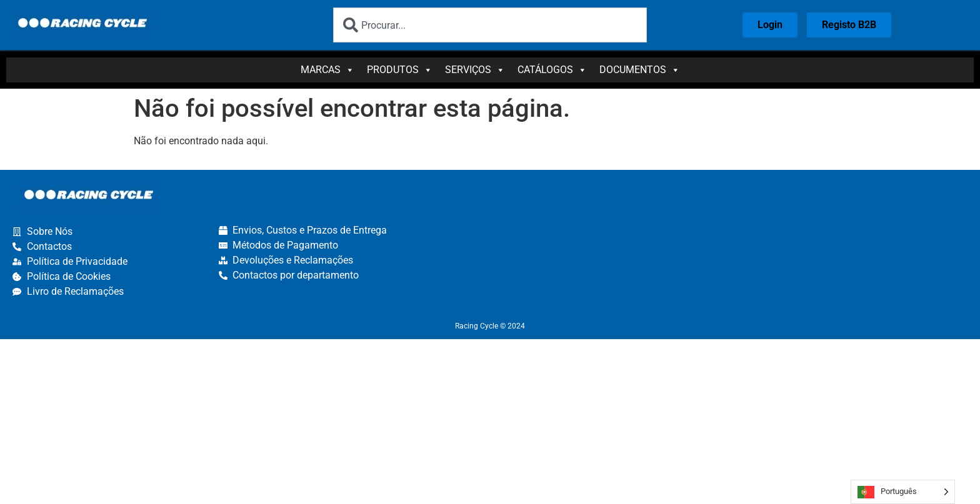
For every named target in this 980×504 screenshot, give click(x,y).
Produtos (400, 70)
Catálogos (552, 70)
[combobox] (490, 25)
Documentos (640, 70)
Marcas (327, 70)
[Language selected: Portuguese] (903, 492)
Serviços (475, 70)
